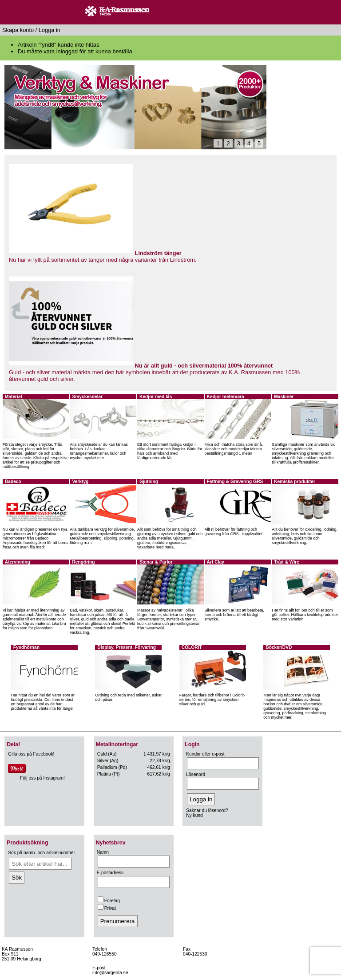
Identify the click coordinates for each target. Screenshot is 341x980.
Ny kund (194, 815)
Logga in (50, 30)
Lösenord (196, 774)
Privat (107, 908)
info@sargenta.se (110, 973)
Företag (109, 901)
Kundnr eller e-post (205, 754)
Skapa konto (18, 30)
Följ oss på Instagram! (42, 778)
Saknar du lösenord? (207, 810)
